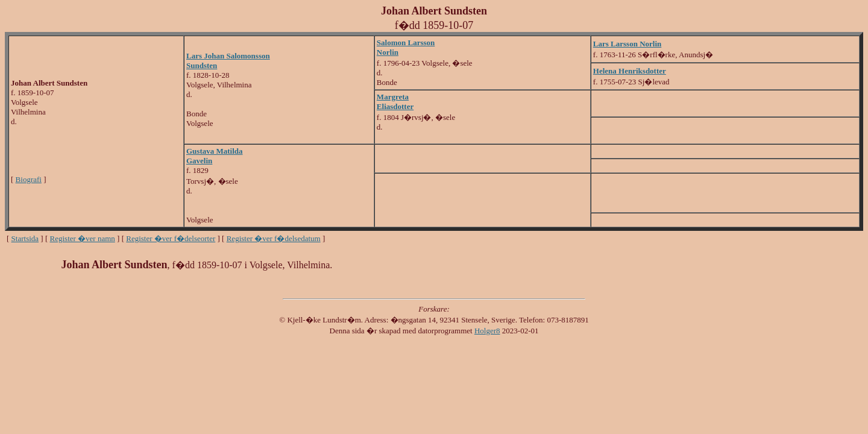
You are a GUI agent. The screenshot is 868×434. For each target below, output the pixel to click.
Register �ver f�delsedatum (274, 238)
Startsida (25, 238)
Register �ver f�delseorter (171, 238)
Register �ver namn (83, 238)
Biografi (29, 179)
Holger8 (487, 331)
